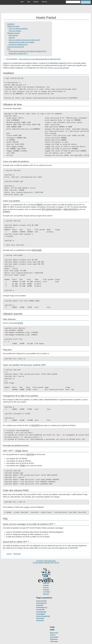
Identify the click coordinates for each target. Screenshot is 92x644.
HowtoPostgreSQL (43, 616)
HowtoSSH (40, 618)
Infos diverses (13, 35)
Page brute (54, 633)
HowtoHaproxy (42, 607)
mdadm (27, 507)
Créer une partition (15, 31)
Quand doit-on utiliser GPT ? (18, 54)
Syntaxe (46, 594)
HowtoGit (40, 605)
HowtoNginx (41, 614)
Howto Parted (46, 18)
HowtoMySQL (41, 612)
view (22, 2)
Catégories (47, 579)
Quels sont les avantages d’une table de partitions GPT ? (28, 51)
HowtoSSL (40, 621)
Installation (11, 24)
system (9, 554)
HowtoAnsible (42, 601)
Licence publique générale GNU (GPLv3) (46, 563)
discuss (45, 2)
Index (45, 572)
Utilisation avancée (13, 33)
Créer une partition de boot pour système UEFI (24, 40)
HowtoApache (42, 603)
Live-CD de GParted (61, 68)
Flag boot (12, 38)
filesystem (17, 554)
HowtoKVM (40, 610)
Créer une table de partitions (18, 29)
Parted (5, 63)
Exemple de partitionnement (18, 45)
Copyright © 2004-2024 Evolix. (46, 561)
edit (29, 2)
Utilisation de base (13, 26)
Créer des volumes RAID (15, 47)
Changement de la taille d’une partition (22, 42)
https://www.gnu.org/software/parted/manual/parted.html (40, 59)
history (36, 2)
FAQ (9, 49)
